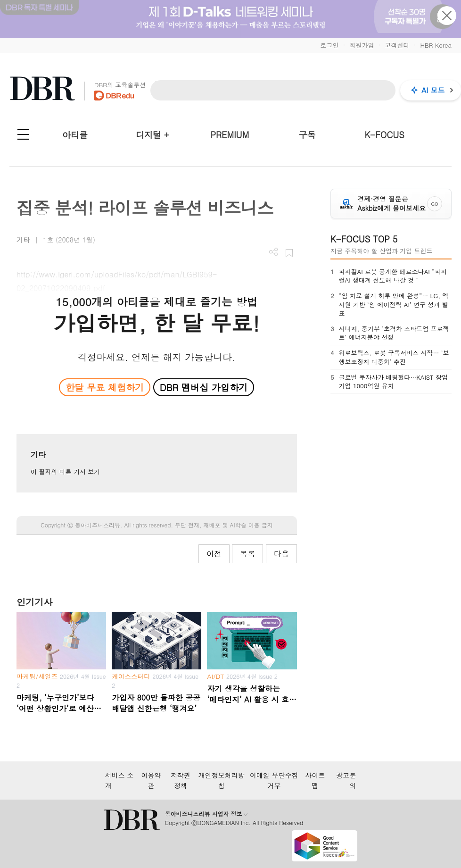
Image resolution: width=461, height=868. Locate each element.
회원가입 (362, 45)
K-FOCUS (385, 135)
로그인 (329, 45)
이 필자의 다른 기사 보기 (65, 472)
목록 (247, 554)
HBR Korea (436, 45)
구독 (307, 135)
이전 (214, 554)
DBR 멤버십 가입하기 (204, 387)
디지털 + (152, 135)
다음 (281, 554)
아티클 (75, 135)
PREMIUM (230, 135)
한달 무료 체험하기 (105, 387)
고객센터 (397, 45)
